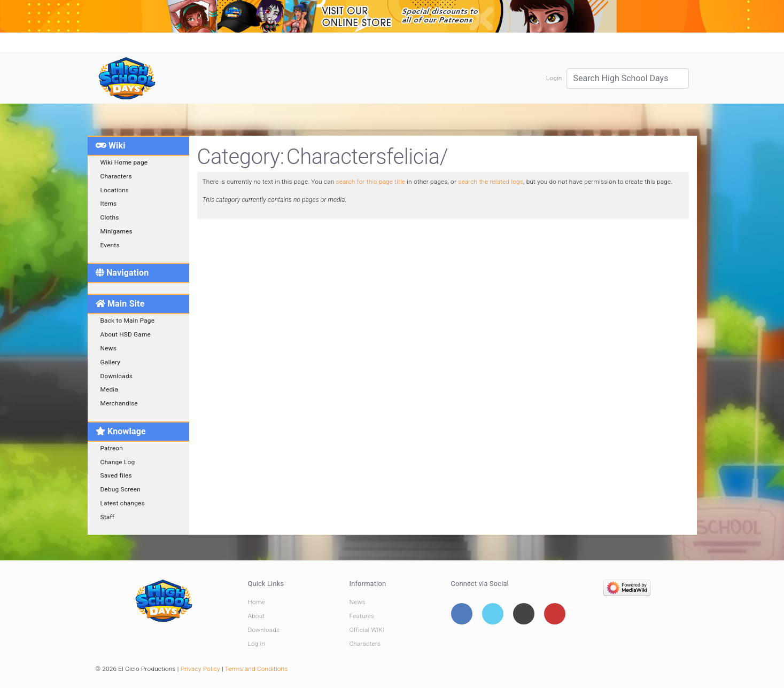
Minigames (117, 231)
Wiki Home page (124, 162)
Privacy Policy (200, 669)
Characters (116, 176)
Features (362, 616)
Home (257, 602)
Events (110, 245)
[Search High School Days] (628, 79)
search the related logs (491, 182)
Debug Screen (121, 489)
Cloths (110, 217)
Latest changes (123, 503)
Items (109, 204)
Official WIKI (367, 630)
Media (110, 389)
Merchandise (119, 403)
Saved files (116, 475)
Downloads (117, 376)
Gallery (111, 362)
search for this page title (370, 182)
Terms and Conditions (257, 669)
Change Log (118, 462)
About (257, 616)
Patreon (112, 448)
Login (554, 78)
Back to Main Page (128, 320)
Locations (115, 190)
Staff (108, 517)
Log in (257, 644)
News (109, 348)
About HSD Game (126, 334)
